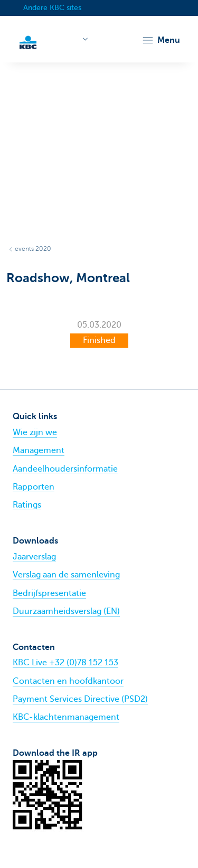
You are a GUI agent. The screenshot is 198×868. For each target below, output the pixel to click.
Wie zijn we (35, 432)
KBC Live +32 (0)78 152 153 (65, 663)
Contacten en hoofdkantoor (68, 681)
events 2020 (33, 249)
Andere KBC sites (52, 8)
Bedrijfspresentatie (49, 593)
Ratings (27, 505)
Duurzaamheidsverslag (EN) (66, 611)
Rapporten (34, 487)
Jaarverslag (34, 557)
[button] (161, 40)
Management (39, 450)
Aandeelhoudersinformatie (65, 469)
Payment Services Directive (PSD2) (80, 699)
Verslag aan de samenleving (66, 575)
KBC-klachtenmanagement (66, 717)
